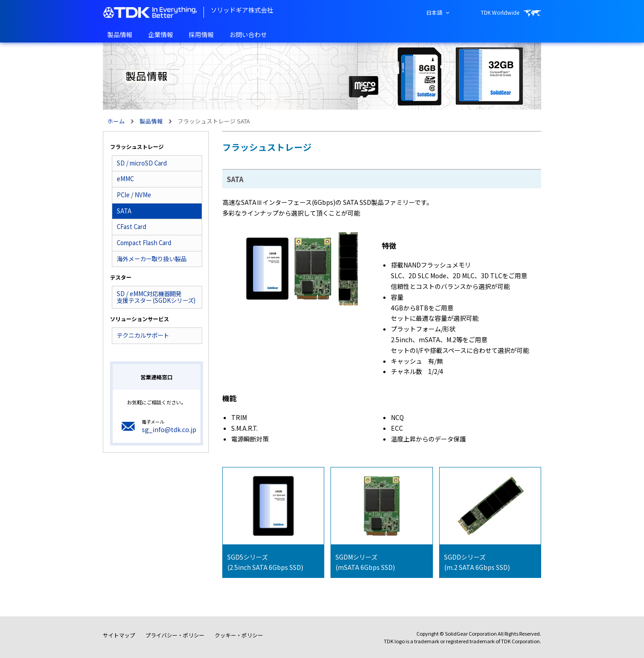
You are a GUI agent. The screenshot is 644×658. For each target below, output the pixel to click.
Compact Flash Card (144, 243)
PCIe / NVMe (134, 195)
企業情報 (161, 34)
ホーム (116, 121)
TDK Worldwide (500, 12)
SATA (124, 211)
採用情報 (201, 34)
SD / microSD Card (142, 163)
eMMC (125, 179)
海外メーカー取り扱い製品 (152, 259)
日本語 (434, 12)
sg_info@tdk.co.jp (169, 429)
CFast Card (131, 227)
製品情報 (120, 34)
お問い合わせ (248, 34)
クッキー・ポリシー (239, 635)
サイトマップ (119, 635)
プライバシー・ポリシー (175, 635)
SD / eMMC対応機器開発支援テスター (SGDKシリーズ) (156, 297)
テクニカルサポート (143, 335)
